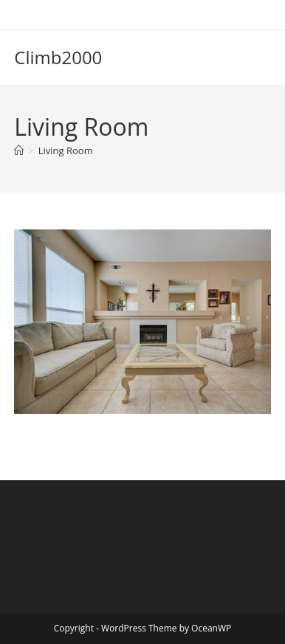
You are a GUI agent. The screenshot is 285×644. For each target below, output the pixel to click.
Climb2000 (58, 57)
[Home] (19, 150)
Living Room (66, 150)
